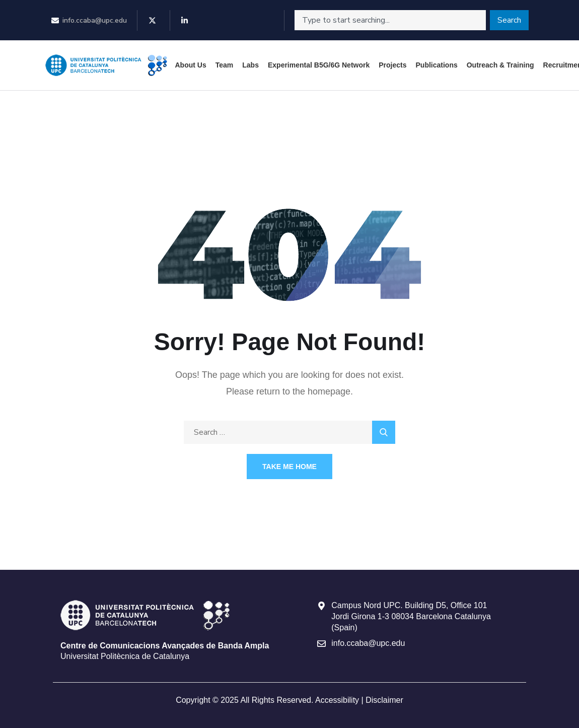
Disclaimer (384, 700)
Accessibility (337, 700)
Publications (437, 65)
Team (225, 65)
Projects (392, 65)
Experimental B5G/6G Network (319, 65)
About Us (191, 65)
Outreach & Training (500, 65)
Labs (250, 65)
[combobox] (390, 20)
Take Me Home (289, 467)
